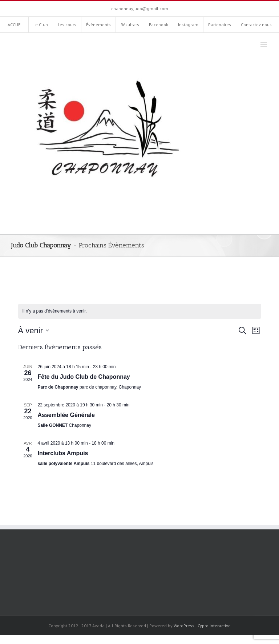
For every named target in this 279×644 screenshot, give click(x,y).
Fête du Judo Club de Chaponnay (84, 377)
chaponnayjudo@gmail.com (140, 9)
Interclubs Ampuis (63, 453)
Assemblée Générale (66, 415)
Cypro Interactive (214, 626)
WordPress (184, 626)
